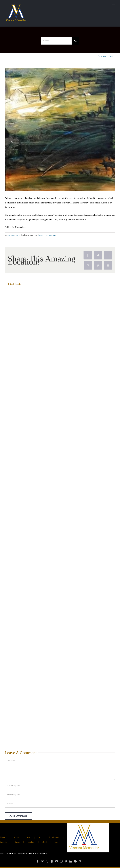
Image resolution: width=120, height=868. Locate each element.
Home (3, 837)
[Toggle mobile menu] (114, 5)
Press (17, 842)
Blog (45, 842)
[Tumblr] (47, 861)
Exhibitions (54, 837)
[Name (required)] (60, 785)
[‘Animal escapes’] (60, 130)
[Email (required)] (60, 795)
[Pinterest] (66, 861)
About (16, 837)
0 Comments (51, 235)
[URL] (60, 804)
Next (111, 56)
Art (40, 837)
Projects (3, 842)
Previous (102, 56)
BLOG (42, 235)
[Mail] (80, 861)
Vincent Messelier (14, 235)
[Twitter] (42, 861)
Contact (31, 842)
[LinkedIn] (71, 861)
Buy (56, 842)
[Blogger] (75, 861)
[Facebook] (38, 861)
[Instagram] (61, 861)
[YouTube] (57, 861)
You (29, 837)
